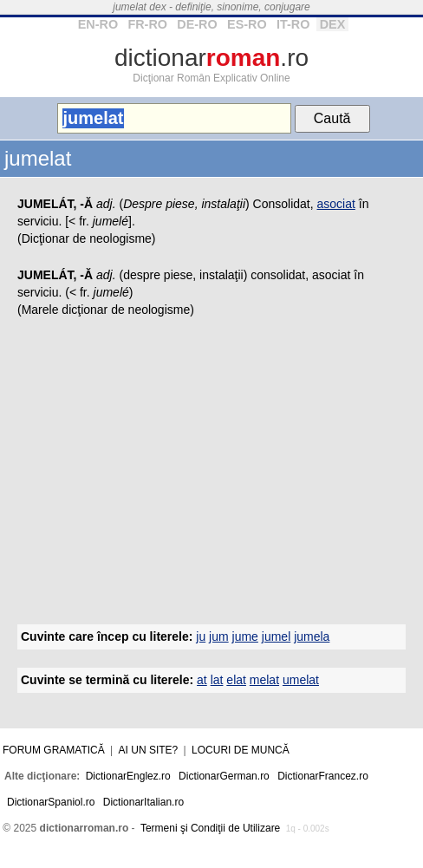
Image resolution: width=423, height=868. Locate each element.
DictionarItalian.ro (143, 802)
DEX (333, 24)
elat (236, 680)
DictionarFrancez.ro (323, 776)
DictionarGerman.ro (224, 776)
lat (217, 680)
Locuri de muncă (241, 750)
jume (245, 636)
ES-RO (247, 24)
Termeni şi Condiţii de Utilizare (210, 828)
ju (201, 636)
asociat (336, 204)
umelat (301, 680)
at (202, 680)
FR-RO (147, 24)
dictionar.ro (211, 58)
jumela (312, 636)
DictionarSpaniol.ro (51, 802)
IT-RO (293, 24)
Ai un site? (149, 750)
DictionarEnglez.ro (128, 776)
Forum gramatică (54, 750)
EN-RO (98, 24)
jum (219, 636)
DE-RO (197, 24)
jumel (276, 636)
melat (264, 680)
